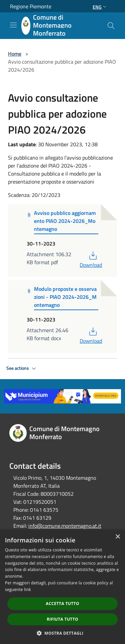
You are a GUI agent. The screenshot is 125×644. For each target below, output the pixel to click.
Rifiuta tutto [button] (62, 619)
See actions (22, 368)
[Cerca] (111, 26)
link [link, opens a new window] (27, 590)
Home (15, 54)
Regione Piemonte (31, 6)
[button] (63, 633)
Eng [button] (100, 7)
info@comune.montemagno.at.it (65, 526)
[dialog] (62, 587)
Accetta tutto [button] (62, 604)
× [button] (117, 537)
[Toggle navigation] (13, 25)
